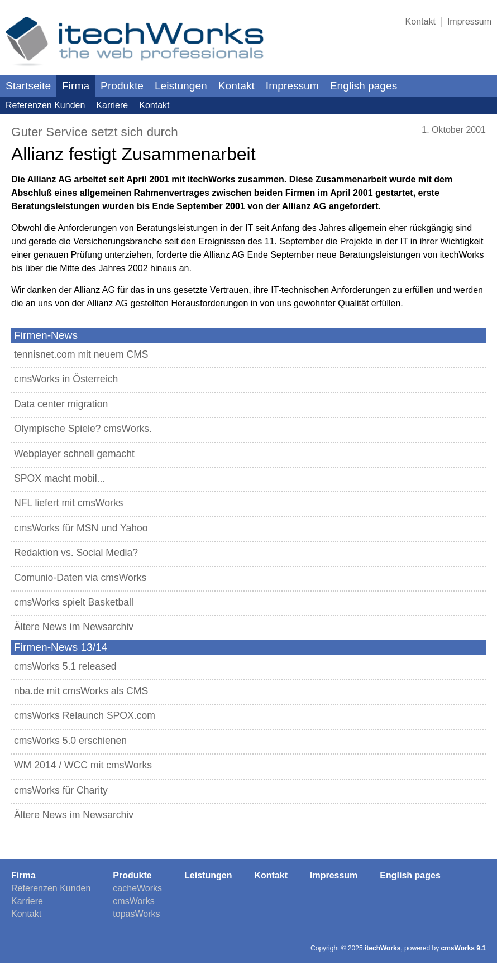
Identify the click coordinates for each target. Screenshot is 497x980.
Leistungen (181, 86)
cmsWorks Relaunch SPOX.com (85, 715)
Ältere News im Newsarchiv (74, 627)
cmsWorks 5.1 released (65, 666)
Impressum (469, 21)
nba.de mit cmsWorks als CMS (81, 691)
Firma (76, 86)
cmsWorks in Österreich (66, 379)
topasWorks (136, 914)
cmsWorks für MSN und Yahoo (81, 528)
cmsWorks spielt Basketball (74, 602)
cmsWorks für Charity (61, 790)
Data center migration (61, 404)
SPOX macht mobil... (59, 478)
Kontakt (420, 21)
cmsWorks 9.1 (464, 948)
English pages (364, 86)
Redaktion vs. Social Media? (76, 553)
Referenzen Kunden (45, 105)
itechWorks (383, 948)
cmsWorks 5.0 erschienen (70, 741)
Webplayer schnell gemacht (74, 454)
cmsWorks (133, 901)
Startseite (28, 86)
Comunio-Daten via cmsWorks (80, 578)
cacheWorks (137, 888)
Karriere (112, 105)
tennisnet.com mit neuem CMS (81, 354)
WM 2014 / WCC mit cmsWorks (83, 765)
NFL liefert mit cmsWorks (69, 503)
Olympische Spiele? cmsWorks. (83, 429)
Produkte (122, 86)
